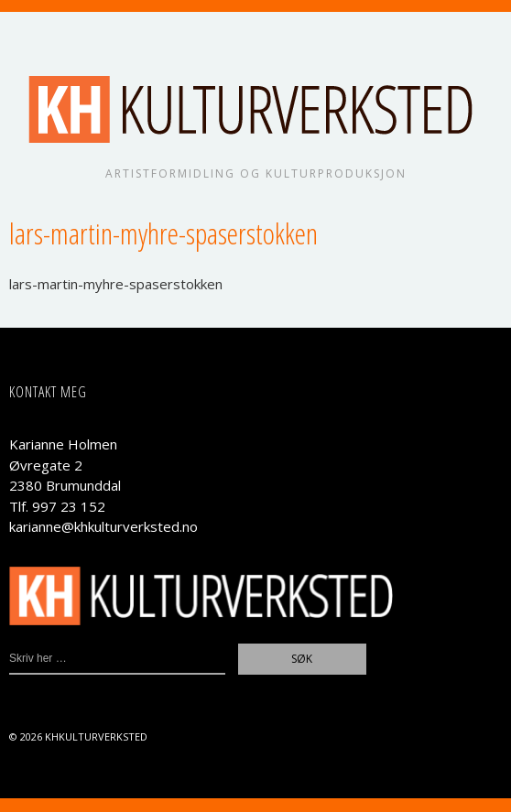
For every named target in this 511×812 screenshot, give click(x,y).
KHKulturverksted (96, 736)
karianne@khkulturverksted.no (103, 526)
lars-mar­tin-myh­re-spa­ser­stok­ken (116, 284)
